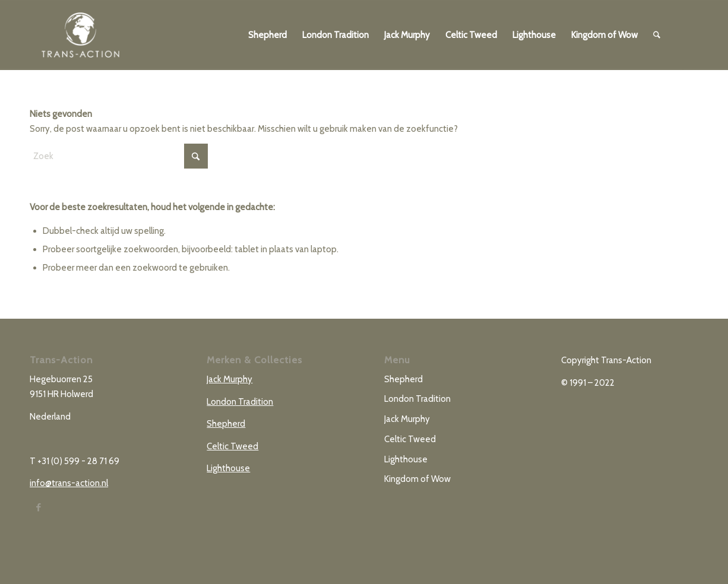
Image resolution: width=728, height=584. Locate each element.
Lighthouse (228, 468)
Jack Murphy (230, 379)
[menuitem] (268, 35)
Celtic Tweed (232, 446)
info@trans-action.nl (69, 483)
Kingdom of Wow (417, 479)
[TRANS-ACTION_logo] (80, 35)
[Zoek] (657, 35)
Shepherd (226, 424)
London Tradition (240, 402)
